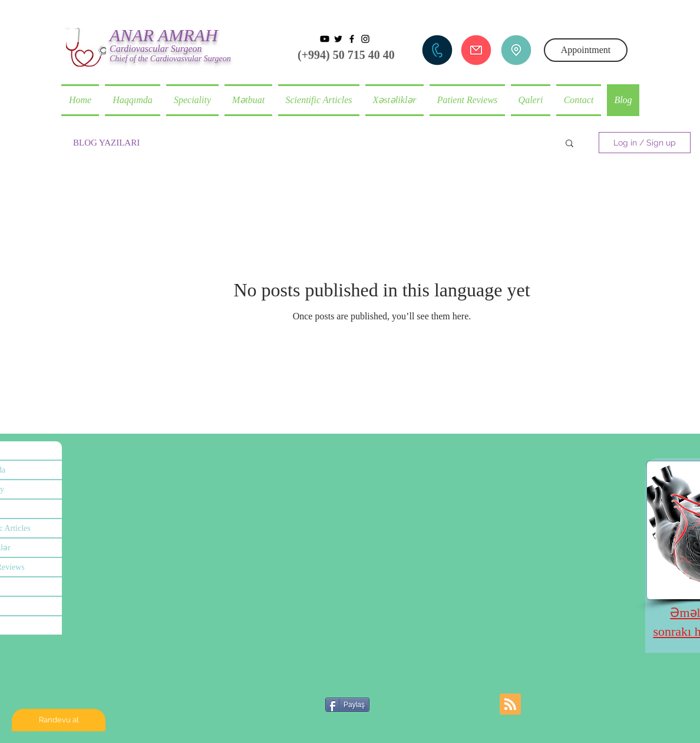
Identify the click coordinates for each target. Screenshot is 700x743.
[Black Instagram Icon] (365, 39)
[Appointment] (586, 50)
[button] (394, 100)
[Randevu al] (59, 720)
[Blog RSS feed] (510, 705)
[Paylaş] (347, 705)
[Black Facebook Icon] (352, 39)
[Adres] (516, 50)
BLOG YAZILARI (106, 143)
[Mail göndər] (476, 50)
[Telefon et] (437, 50)
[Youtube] (325, 39)
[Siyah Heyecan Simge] (338, 39)
